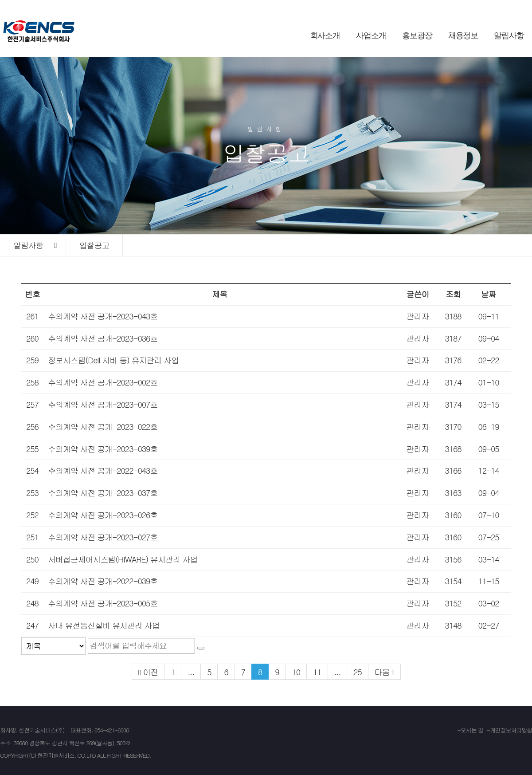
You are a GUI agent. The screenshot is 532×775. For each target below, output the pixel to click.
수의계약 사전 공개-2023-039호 (103, 449)
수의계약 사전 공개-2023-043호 (103, 316)
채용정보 (463, 35)
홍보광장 (417, 35)
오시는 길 (472, 730)
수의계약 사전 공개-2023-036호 (103, 338)
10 (296, 672)
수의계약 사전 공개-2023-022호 (103, 427)
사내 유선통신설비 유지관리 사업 (104, 625)
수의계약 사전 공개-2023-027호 (103, 537)
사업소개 (371, 35)
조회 (453, 294)
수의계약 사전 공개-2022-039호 (103, 581)
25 (358, 672)
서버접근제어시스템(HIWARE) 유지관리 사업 (123, 559)
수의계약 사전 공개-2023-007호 (103, 404)
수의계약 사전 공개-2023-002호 (103, 382)
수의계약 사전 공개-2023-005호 (103, 603)
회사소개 (325, 35)
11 (317, 672)
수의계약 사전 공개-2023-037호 (103, 493)
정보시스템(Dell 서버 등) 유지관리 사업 (113, 360)
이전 (150, 672)
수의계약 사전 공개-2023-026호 (103, 515)
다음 (382, 672)
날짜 (489, 294)
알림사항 (509, 35)
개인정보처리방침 (511, 730)
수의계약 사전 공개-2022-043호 (103, 470)
